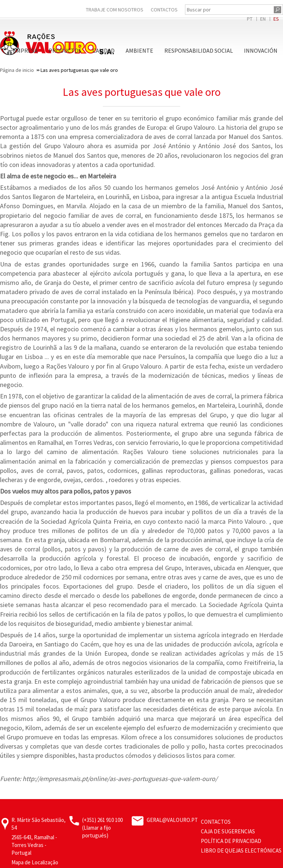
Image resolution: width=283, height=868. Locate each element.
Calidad (104, 50)
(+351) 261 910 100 (102, 820)
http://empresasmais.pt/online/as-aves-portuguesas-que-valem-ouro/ (120, 779)
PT (250, 19)
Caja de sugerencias (228, 831)
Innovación (261, 50)
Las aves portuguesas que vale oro (142, 92)
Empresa (25, 50)
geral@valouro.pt (172, 820)
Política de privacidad (231, 841)
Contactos (164, 10)
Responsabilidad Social (199, 50)
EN (263, 19)
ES (276, 19)
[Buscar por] (228, 10)
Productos (65, 50)
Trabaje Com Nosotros (115, 10)
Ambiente (139, 50)
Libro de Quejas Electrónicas (241, 850)
